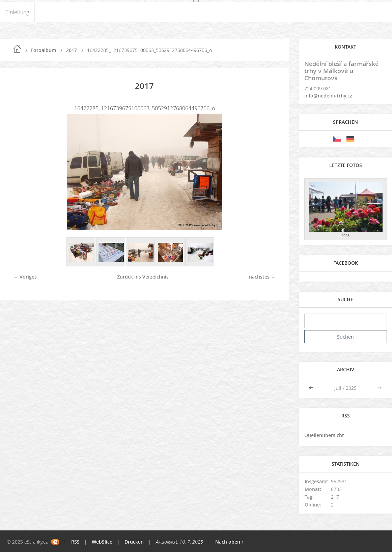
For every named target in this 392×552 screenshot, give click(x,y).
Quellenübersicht (324, 435)
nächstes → (262, 277)
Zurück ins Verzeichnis (143, 277)
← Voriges (25, 277)
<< (312, 388)
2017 (72, 50)
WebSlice (102, 542)
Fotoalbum (44, 50)
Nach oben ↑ (230, 542)
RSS (75, 542)
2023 (345, 236)
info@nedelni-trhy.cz (328, 96)
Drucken (134, 542)
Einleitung (17, 12)
